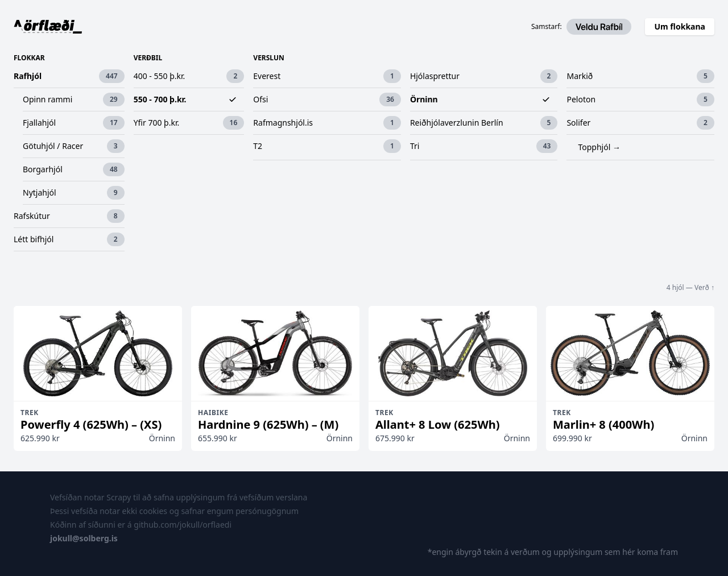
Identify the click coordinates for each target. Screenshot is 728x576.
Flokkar (29, 58)
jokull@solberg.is (84, 538)
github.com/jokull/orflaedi (183, 525)
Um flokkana (680, 26)
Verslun (268, 58)
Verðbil (148, 58)
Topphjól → (599, 147)
